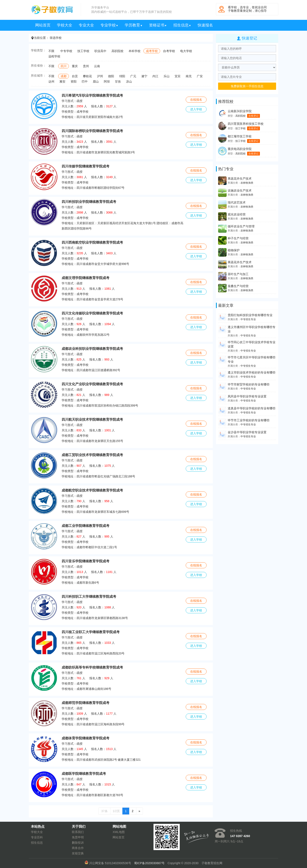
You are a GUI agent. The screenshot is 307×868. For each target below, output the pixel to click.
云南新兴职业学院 (240, 111)
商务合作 (78, 848)
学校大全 (65, 25)
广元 (133, 76)
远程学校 (54, 56)
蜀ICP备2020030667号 (149, 863)
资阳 (74, 81)
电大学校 (186, 51)
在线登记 (253, 116)
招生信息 (182, 25)
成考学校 (152, 51)
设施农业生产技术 (240, 190)
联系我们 (78, 832)
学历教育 (134, 25)
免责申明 (78, 837)
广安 (200, 76)
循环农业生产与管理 (241, 226)
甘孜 (118, 81)
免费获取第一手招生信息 (247, 86)
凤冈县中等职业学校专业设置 (247, 396)
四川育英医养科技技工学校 (246, 124)
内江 (155, 76)
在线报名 (196, 100)
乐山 (167, 76)
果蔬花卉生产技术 (240, 179)
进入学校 (196, 109)
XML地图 (119, 832)
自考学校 (169, 51)
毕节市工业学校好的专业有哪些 (249, 420)
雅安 (62, 81)
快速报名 (205, 25)
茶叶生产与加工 (238, 274)
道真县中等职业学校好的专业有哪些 (252, 408)
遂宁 (144, 76)
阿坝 (107, 81)
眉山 (96, 81)
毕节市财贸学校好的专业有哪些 (249, 384)
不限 (51, 51)
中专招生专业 (248, 319)
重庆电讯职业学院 (240, 149)
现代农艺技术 (237, 202)
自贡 (75, 76)
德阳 (111, 76)
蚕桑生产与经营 (238, 286)
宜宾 (178, 76)
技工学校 (83, 51)
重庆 (75, 66)
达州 (51, 81)
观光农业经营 (237, 214)
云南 (97, 66)
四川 (64, 66)
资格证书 (158, 25)
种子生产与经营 (238, 238)
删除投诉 (78, 843)
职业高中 (100, 51)
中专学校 (66, 51)
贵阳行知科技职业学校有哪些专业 (250, 315)
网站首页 (43, 25)
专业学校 (109, 25)
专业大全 (86, 25)
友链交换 (78, 853)
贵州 (86, 66)
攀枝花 (87, 76)
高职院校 (117, 51)
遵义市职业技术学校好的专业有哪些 (252, 372)
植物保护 (234, 250)
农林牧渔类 (247, 183)
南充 (189, 76)
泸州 (100, 76)
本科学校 (135, 51)
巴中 (85, 81)
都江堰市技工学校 (240, 136)
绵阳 (122, 76)
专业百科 (37, 837)
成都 (64, 76)
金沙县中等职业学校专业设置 (247, 432)
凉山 (129, 81)
